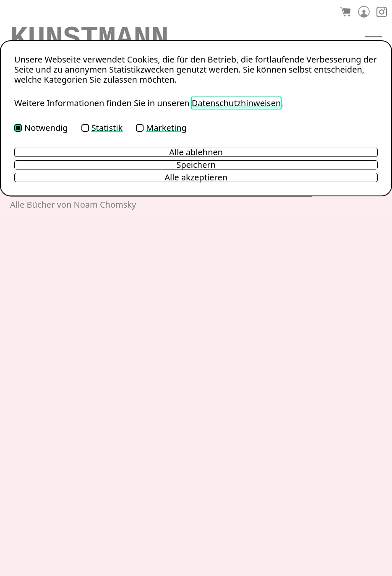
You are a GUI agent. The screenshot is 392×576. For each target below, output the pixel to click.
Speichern (196, 165)
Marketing (161, 128)
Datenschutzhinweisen (236, 103)
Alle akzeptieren (196, 177)
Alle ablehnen (196, 152)
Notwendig (41, 128)
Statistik (102, 128)
